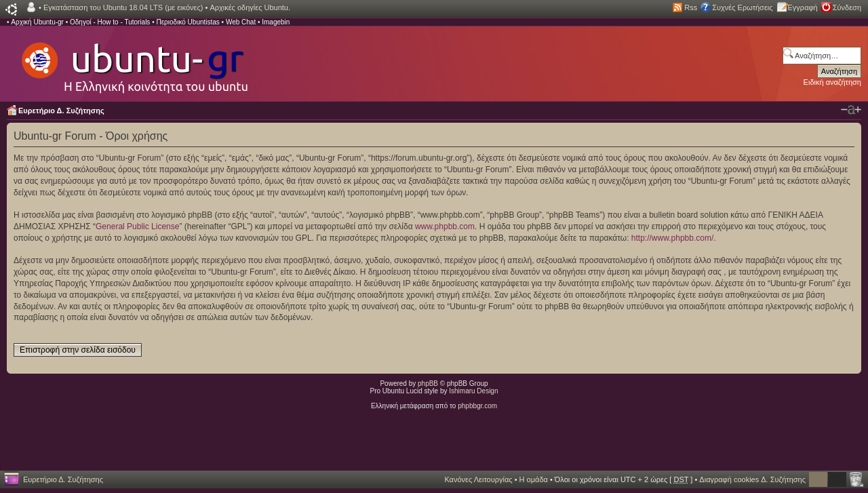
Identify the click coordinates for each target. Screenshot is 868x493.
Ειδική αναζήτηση (832, 82)
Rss (691, 7)
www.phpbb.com (445, 226)
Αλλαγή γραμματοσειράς (851, 110)
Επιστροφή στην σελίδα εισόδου (78, 350)
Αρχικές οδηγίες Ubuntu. (250, 7)
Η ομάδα (534, 479)
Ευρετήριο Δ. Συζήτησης (61, 111)
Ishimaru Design (473, 391)
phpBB (428, 383)
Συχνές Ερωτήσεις (742, 7)
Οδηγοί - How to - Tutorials (110, 22)
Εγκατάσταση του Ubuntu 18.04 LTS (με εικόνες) (123, 7)
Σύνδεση (847, 7)
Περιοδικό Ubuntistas (188, 22)
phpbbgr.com (477, 406)
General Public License (137, 226)
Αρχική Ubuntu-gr (37, 22)
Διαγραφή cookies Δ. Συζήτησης (752, 479)
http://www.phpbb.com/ (672, 238)
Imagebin (276, 22)
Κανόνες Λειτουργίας (478, 479)
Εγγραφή (803, 7)
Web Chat (241, 22)
